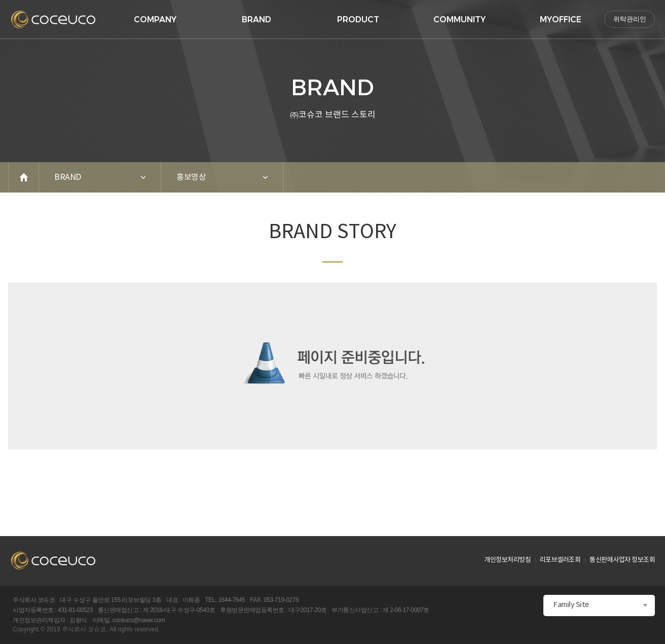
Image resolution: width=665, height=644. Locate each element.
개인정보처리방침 (507, 560)
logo (53, 19)
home (24, 177)
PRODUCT (358, 20)
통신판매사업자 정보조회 (622, 560)
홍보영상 (191, 177)
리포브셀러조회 (560, 560)
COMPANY (155, 20)
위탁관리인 (630, 19)
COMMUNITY (459, 20)
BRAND (256, 20)
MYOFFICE (561, 20)
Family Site (571, 605)
